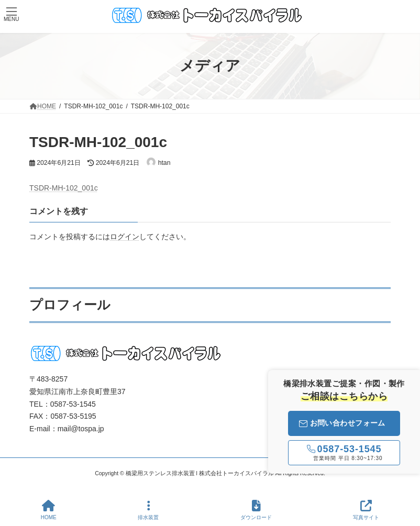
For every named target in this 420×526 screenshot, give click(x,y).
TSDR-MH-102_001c (64, 188)
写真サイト (366, 510)
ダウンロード (256, 510)
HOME (49, 510)
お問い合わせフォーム (342, 423)
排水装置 (148, 510)
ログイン (125, 237)
